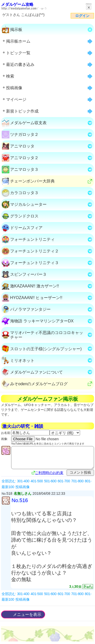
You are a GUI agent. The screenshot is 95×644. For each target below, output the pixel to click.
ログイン (82, 16)
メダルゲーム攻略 (17, 4)
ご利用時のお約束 (49, 473)
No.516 (20, 500)
